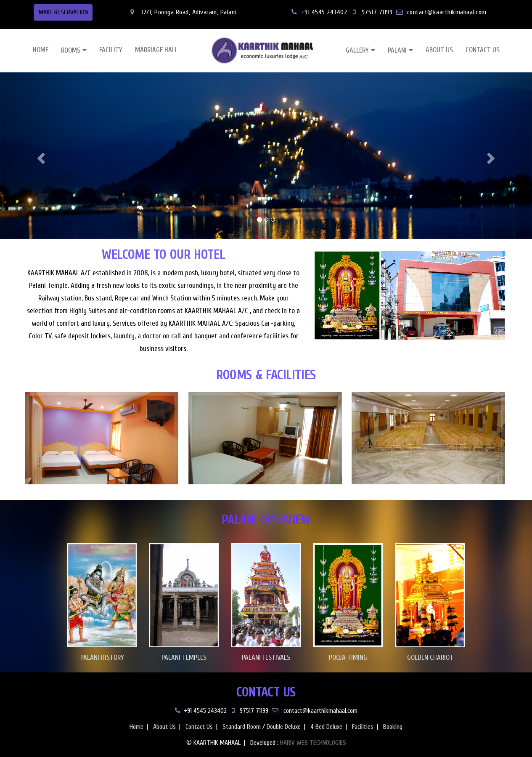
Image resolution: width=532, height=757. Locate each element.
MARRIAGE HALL (156, 50)
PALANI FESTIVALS (266, 657)
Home (136, 727)
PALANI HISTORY (102, 657)
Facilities (363, 727)
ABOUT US (439, 50)
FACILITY (111, 50)
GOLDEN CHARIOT (430, 657)
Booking (393, 727)
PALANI (397, 50)
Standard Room (242, 727)
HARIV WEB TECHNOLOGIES (313, 743)
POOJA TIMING (348, 657)
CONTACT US (483, 50)
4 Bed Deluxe (326, 727)
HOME (41, 50)
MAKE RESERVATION (63, 12)
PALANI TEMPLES (184, 657)
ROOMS (71, 50)
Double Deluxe (284, 727)
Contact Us (199, 727)
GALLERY (357, 50)
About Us (164, 727)
